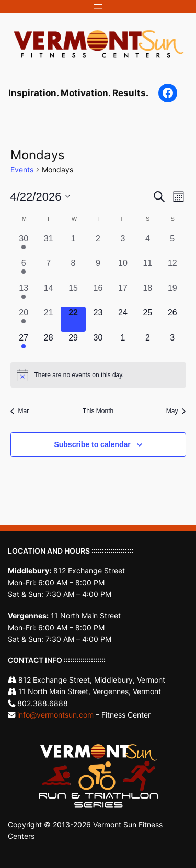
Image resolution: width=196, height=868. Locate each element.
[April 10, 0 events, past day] (123, 269)
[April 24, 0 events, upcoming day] (123, 319)
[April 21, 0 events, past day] (48, 319)
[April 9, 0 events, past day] (98, 269)
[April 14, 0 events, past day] (48, 294)
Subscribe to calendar (92, 444)
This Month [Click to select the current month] (98, 411)
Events (22, 169)
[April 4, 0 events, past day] (148, 245)
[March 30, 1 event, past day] (24, 245)
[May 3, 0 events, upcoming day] (172, 344)
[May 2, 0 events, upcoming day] (148, 344)
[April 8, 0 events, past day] (73, 269)
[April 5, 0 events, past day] (172, 245)
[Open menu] (98, 6)
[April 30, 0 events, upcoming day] (98, 344)
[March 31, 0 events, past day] (48, 245)
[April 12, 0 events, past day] (172, 269)
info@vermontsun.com (55, 715)
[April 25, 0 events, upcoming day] (148, 319)
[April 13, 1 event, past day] (24, 294)
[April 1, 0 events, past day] (73, 245)
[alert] (98, 375)
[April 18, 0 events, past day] (148, 294)
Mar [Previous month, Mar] (20, 411)
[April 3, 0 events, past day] (123, 245)
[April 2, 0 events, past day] (98, 245)
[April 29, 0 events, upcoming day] (73, 344)
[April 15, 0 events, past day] (73, 294)
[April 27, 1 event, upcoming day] (24, 344)
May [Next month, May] (176, 411)
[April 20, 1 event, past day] (24, 319)
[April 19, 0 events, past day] (172, 294)
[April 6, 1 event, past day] (24, 269)
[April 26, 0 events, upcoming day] (172, 319)
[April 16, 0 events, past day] (98, 294)
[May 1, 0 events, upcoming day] (123, 344)
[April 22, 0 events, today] (73, 319)
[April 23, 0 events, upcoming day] (98, 319)
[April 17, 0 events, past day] (123, 294)
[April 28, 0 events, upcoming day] (48, 344)
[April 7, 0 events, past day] (48, 269)
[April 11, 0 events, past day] (148, 269)
